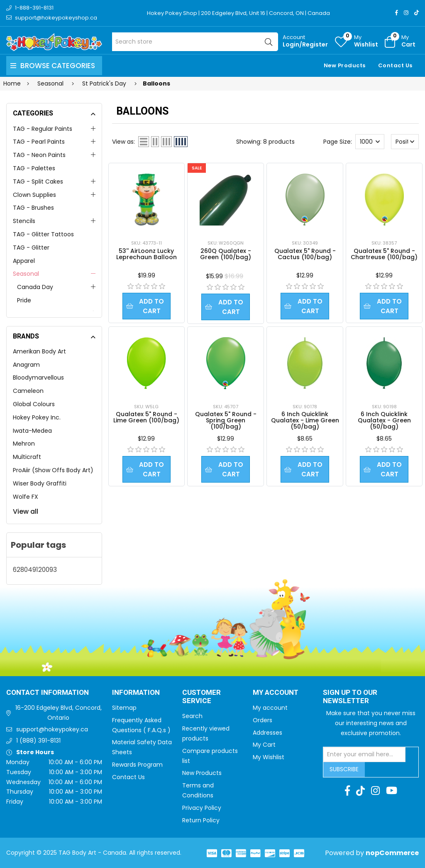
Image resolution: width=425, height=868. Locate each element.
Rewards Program (137, 765)
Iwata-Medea (32, 431)
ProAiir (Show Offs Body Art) (53, 470)
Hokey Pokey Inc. (37, 417)
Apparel (24, 261)
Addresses (267, 733)
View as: (123, 142)
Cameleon (28, 391)
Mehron (24, 444)
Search (192, 716)
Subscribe (344, 769)
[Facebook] (397, 13)
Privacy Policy (202, 808)
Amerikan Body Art (39, 351)
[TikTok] (416, 13)
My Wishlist (269, 757)
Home (12, 83)
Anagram (26, 365)
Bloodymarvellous (38, 378)
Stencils (24, 221)
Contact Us (395, 65)
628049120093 (35, 570)
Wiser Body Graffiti (40, 483)
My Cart (264, 745)
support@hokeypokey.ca (52, 729)
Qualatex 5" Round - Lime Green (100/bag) (146, 417)
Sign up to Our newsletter (350, 697)
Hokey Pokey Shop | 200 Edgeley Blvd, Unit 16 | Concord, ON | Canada (238, 13)
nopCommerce (392, 853)
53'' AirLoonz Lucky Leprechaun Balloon (147, 254)
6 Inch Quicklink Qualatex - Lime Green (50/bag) (305, 420)
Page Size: (338, 142)
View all (26, 511)
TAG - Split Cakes (38, 181)
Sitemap (124, 708)
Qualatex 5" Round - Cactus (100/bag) (305, 254)
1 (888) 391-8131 (38, 740)
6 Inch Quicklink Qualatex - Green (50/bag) (384, 420)
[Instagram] (406, 13)
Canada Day (35, 287)
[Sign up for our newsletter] (364, 755)
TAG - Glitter (31, 248)
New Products (345, 65)
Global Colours (34, 404)
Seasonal (26, 274)
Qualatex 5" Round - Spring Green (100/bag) (226, 420)
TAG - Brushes (33, 208)
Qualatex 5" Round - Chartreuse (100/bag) (384, 254)
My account (270, 708)
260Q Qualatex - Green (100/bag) (226, 254)
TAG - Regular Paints (43, 129)
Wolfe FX (26, 497)
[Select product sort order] (405, 142)
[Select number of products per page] (370, 142)
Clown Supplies (34, 195)
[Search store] (195, 42)
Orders (263, 720)
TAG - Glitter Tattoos (43, 234)
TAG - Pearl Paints (39, 142)
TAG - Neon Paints (39, 155)
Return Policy (201, 820)
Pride (24, 300)
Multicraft (27, 457)
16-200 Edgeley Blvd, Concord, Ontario (59, 713)
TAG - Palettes (34, 168)
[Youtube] (392, 791)
